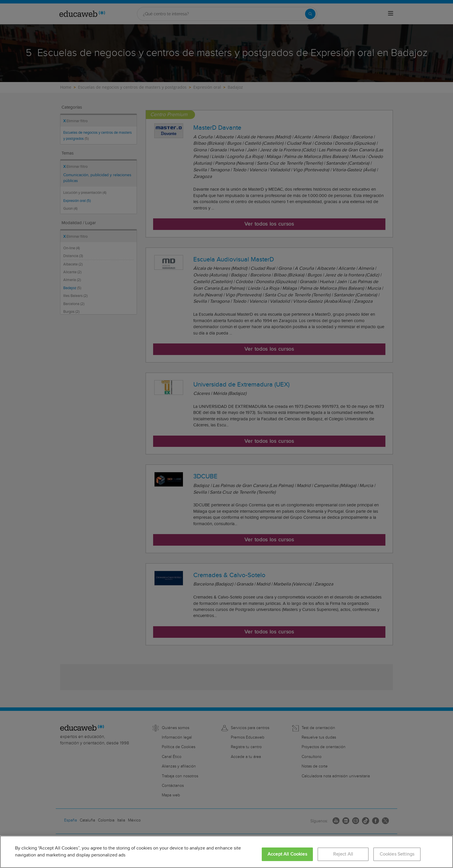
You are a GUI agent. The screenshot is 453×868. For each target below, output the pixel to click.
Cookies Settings (397, 854)
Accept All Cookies (287, 854)
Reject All (343, 854)
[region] (226, 852)
